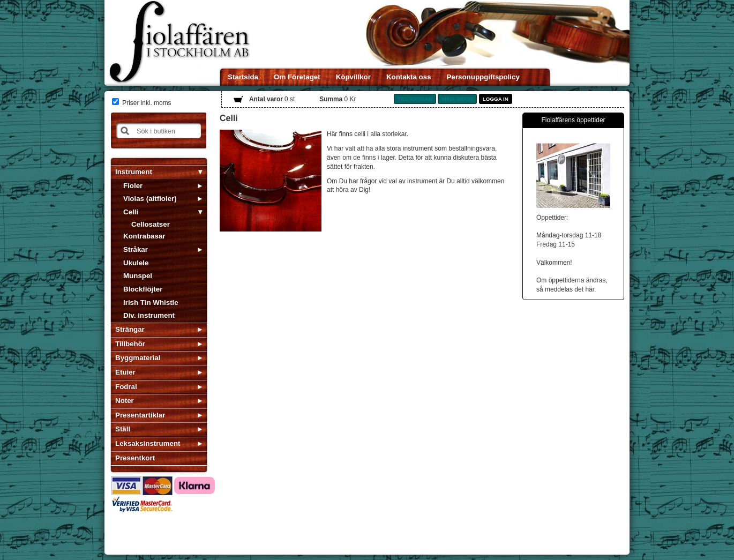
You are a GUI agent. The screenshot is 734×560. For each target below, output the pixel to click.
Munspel (138, 276)
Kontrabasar (144, 236)
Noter (125, 401)
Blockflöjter (143, 289)
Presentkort (135, 458)
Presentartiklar (140, 415)
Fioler (133, 186)
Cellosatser (151, 224)
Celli (131, 212)
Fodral (126, 387)
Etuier (125, 372)
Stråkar (136, 249)
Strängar (130, 329)
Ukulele (136, 263)
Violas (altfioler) (150, 199)
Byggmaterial (138, 358)
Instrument (134, 172)
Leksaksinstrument (148, 443)
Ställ (123, 429)
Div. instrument (149, 315)
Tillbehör (130, 344)
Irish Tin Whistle (151, 303)
